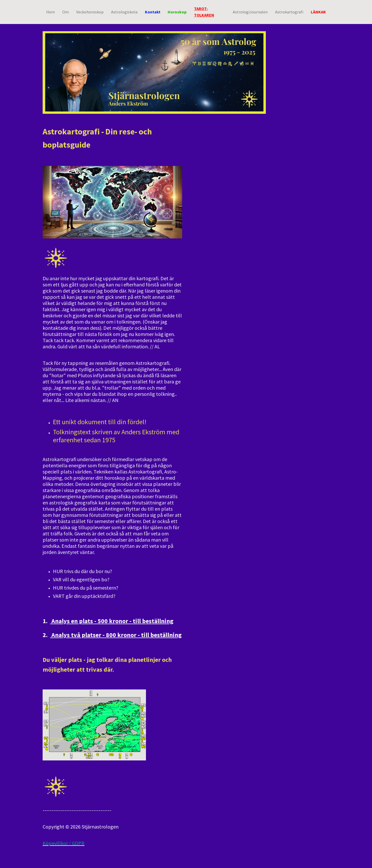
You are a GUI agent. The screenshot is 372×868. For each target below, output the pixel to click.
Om (65, 11)
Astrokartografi (289, 11)
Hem (51, 11)
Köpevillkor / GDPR (64, 843)
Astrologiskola (124, 11)
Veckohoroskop (90, 11)
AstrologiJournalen (250, 11)
